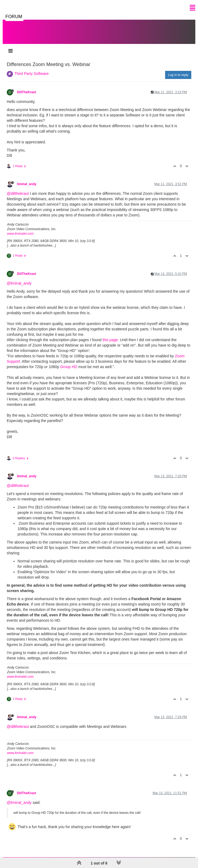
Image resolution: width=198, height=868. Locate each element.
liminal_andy (27, 184)
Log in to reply (178, 75)
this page (110, 340)
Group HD (69, 367)
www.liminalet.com (20, 234)
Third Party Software (32, 74)
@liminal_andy (19, 283)
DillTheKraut (27, 92)
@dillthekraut (18, 193)
